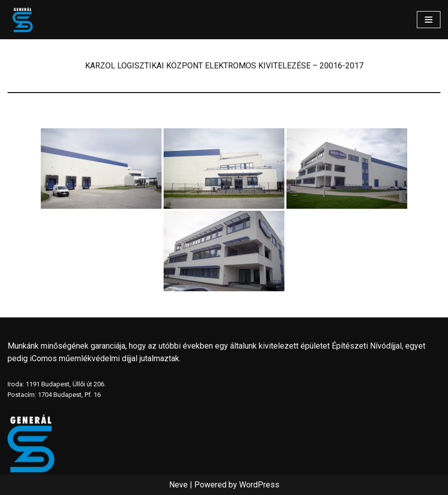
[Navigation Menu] (429, 20)
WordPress (259, 485)
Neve (178, 485)
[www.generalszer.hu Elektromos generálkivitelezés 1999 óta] (23, 20)
